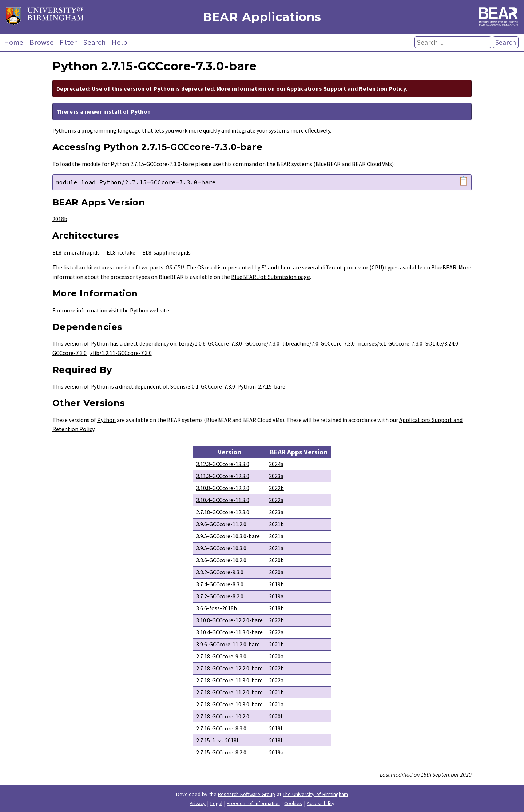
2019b (276, 584)
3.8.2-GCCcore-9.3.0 (220, 572)
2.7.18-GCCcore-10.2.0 (223, 716)
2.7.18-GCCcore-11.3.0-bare (229, 680)
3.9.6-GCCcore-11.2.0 (221, 524)
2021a (276, 536)
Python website (150, 310)
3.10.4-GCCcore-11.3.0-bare (229, 632)
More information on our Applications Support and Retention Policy (311, 88)
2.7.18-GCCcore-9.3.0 (221, 656)
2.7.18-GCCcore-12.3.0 (223, 512)
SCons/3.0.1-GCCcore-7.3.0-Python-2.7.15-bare (228, 386)
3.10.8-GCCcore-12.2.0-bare (229, 620)
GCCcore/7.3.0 (262, 343)
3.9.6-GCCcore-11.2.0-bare (228, 644)
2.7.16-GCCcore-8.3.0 (221, 728)
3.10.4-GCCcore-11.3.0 (223, 500)
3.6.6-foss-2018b (217, 608)
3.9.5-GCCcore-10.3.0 (221, 548)
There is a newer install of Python (104, 111)
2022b (276, 488)
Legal (216, 803)
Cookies (293, 803)
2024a (276, 464)
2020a (276, 572)
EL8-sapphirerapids (166, 252)
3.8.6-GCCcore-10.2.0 (221, 560)
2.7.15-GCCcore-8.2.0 (221, 752)
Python (106, 420)
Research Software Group (247, 794)
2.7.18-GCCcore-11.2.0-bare (229, 692)
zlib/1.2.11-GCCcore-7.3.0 (121, 353)
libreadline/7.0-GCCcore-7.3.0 (319, 343)
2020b (276, 560)
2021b (276, 524)
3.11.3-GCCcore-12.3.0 (223, 476)
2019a (276, 596)
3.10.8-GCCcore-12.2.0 (223, 488)
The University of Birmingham (315, 794)
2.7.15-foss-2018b (218, 740)
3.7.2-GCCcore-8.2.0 (220, 596)
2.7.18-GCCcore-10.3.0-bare (229, 704)
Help (120, 42)
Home (14, 42)
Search (94, 42)
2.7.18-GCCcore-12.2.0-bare (229, 668)
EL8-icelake (121, 252)
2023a (276, 476)
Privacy (198, 803)
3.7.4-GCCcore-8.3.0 (220, 584)
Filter (68, 42)
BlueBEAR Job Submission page (271, 277)
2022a (276, 500)
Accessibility (321, 803)
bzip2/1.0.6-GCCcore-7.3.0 (210, 343)
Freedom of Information (253, 803)
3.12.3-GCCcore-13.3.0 (223, 464)
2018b (60, 219)
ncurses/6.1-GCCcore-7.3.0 (390, 343)
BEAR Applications (262, 17)
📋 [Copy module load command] (464, 181)
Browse (42, 42)
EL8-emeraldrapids (76, 252)
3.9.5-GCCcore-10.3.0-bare (228, 536)
